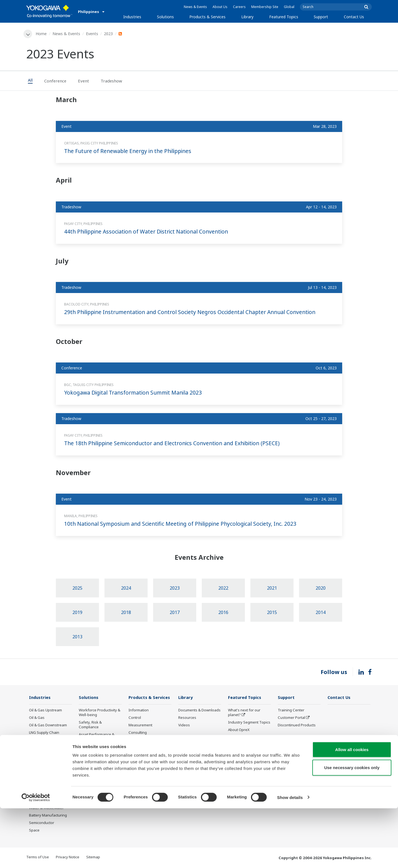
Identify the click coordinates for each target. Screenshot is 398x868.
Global (289, 7)
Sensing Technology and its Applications (249, 782)
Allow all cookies (352, 809)
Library (247, 17)
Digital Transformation (247, 753)
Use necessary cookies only (352, 827)
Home (41, 34)
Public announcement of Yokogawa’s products (149, 770)
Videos (184, 726)
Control (135, 718)
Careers (239, 7)
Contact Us (354, 17)
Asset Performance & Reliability (97, 737)
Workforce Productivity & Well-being (99, 713)
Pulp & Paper (40, 793)
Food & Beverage (44, 786)
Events (92, 34)
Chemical (37, 740)
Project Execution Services (143, 743)
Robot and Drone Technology (242, 770)
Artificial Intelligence (245, 760)
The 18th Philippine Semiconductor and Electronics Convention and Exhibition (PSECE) (177, 443)
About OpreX (239, 730)
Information (139, 710)
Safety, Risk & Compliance (90, 725)
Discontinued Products (147, 780)
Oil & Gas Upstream (45, 710)
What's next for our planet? (244, 713)
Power (34, 748)
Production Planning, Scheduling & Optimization (96, 789)
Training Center (291, 710)
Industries (132, 17)
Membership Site (265, 7)
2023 (109, 34)
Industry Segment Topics (249, 723)
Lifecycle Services (143, 753)
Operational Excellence (98, 747)
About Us (220, 7)
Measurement (140, 726)
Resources (187, 718)
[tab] (33, 81)
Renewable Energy (45, 755)
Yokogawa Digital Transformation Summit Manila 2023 (136, 393)
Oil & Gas (37, 718)
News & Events (195, 7)
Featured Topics (284, 17)
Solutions (165, 17)
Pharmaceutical (42, 778)
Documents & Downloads (199, 710)
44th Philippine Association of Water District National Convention (150, 232)
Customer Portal (291, 718)
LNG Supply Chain (44, 733)
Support (321, 17)
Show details (290, 857)
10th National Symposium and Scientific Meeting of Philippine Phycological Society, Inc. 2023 (185, 524)
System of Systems (244, 738)
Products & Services (207, 17)
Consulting (138, 733)
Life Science (138, 760)
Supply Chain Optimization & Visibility (98, 774)
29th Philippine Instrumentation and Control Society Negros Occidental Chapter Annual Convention (195, 312)
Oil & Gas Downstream (48, 726)
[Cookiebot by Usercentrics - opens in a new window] (36, 857)
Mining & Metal (41, 771)
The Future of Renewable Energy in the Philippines (131, 151)
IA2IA (233, 745)
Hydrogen (37, 763)
